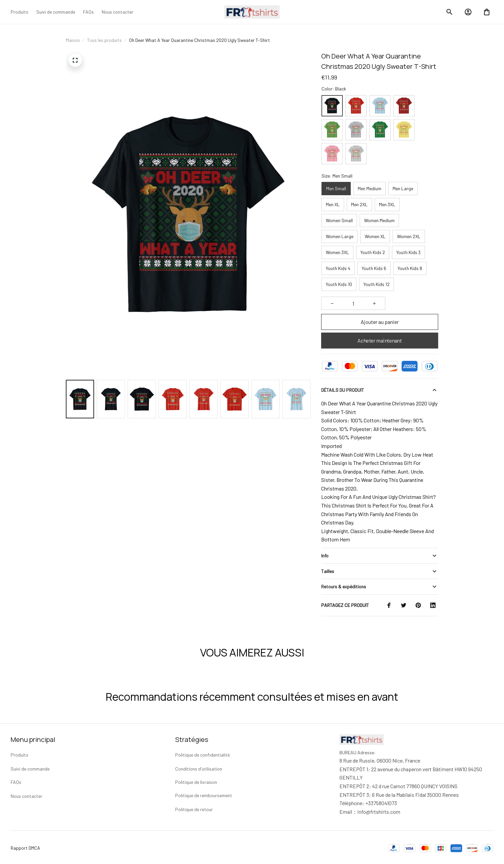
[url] (379, 810)
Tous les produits (104, 40)
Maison (73, 40)
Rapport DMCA (25, 847)
